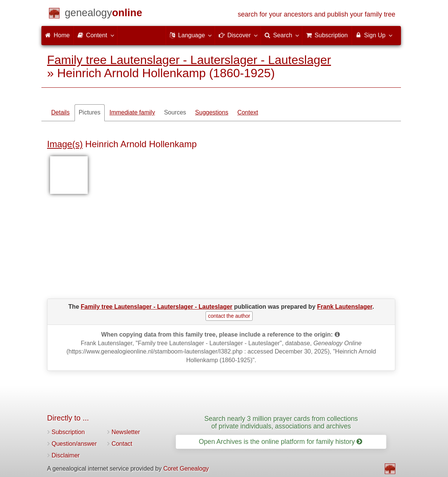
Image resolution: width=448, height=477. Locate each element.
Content (95, 35)
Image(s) (65, 144)
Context (248, 112)
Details (60, 112)
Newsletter (126, 432)
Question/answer (74, 444)
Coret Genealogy (186, 469)
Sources (175, 112)
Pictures (90, 112)
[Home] (104, 14)
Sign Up (374, 35)
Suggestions (212, 112)
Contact (122, 444)
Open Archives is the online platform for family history (281, 442)
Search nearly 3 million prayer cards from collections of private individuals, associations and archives (281, 422)
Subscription (68, 432)
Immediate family (132, 112)
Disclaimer (66, 455)
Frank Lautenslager (345, 307)
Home (57, 35)
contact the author (229, 316)
